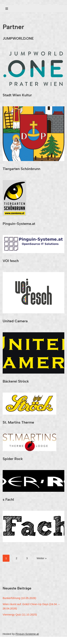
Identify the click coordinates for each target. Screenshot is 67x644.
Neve (6, 640)
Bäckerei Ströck (16, 381)
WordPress (36, 640)
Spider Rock (13, 459)
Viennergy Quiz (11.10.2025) (20, 614)
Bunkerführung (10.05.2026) (19, 598)
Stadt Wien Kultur (17, 95)
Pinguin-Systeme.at (19, 224)
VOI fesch (11, 261)
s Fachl (8, 499)
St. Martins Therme (18, 422)
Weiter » (42, 558)
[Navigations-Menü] (7, 9)
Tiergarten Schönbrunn (22, 169)
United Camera (15, 321)
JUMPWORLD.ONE (18, 38)
